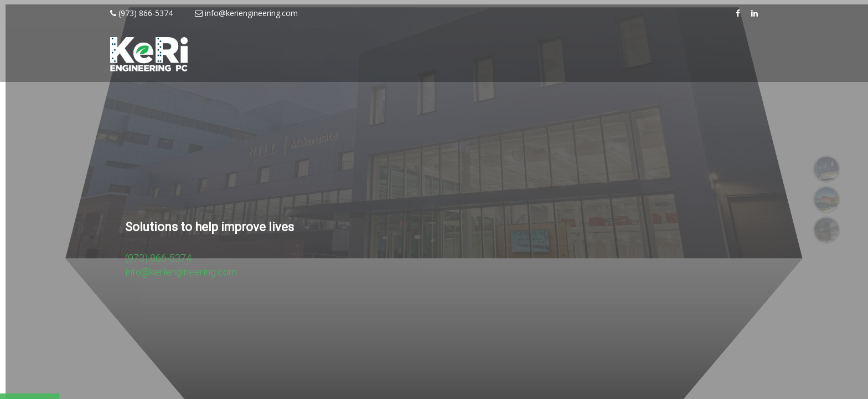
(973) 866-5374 (141, 13)
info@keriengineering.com (246, 13)
